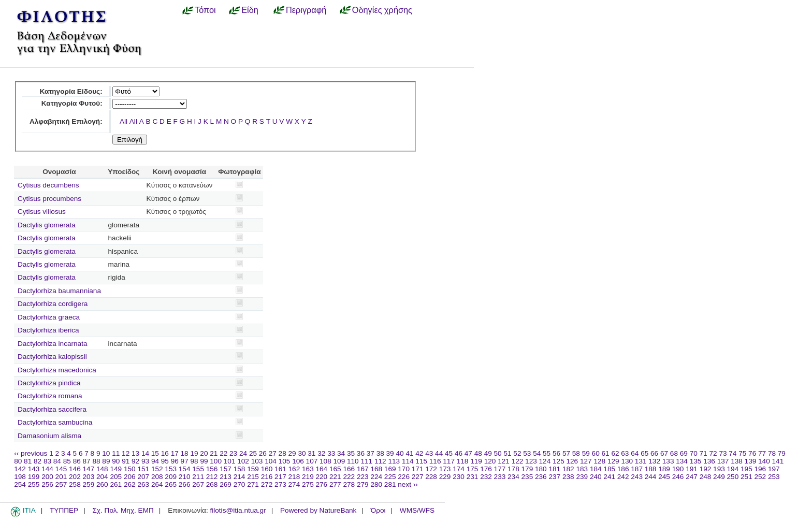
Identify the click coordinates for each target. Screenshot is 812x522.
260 (102, 484)
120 (490, 461)
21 (214, 453)
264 (157, 484)
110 (353, 461)
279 (363, 484)
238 (568, 477)
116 (435, 461)
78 (772, 453)
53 (527, 453)
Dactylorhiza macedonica (57, 370)
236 (541, 477)
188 (651, 469)
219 (308, 477)
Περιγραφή (306, 10)
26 (263, 453)
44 (439, 453)
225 (390, 477)
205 (116, 477)
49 (488, 453)
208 (157, 477)
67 (664, 453)
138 (737, 461)
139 (751, 461)
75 (742, 453)
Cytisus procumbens (49, 199)
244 (651, 477)
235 (527, 477)
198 (20, 477)
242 (623, 477)
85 (67, 461)
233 (500, 477)
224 (376, 477)
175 (473, 469)
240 (596, 477)
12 (126, 453)
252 (760, 477)
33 (331, 453)
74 (733, 453)
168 (376, 469)
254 (20, 484)
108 (325, 461)
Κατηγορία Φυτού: (72, 103)
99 (204, 461)
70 (694, 453)
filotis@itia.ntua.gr (238, 510)
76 (752, 453)
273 (280, 484)
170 (404, 469)
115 (421, 461)
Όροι (378, 510)
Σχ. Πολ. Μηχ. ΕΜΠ (123, 510)
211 (198, 477)
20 (204, 453)
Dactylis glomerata (47, 225)
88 (96, 461)
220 (322, 477)
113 (394, 461)
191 (692, 469)
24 (243, 453)
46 (459, 453)
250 (733, 477)
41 (409, 453)
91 (126, 461)
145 (61, 469)
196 (760, 469)
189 (664, 469)
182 (568, 469)
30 (302, 453)
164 (322, 469)
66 (654, 453)
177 (500, 469)
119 (476, 461)
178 (513, 469)
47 (468, 453)
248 (706, 477)
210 (185, 477)
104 (271, 461)
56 (556, 453)
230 (459, 477)
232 (486, 477)
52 (517, 453)
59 (586, 453)
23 (233, 453)
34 (341, 453)
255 (34, 484)
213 (226, 477)
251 (746, 477)
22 (223, 453)
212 (212, 477)
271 (253, 484)
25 (253, 453)
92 (135, 461)
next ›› (408, 484)
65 (644, 453)
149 (116, 469)
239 (582, 477)
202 (75, 477)
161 (280, 469)
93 (145, 461)
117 (449, 461)
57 (566, 453)
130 (627, 461)
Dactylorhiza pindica (49, 383)
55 (547, 453)
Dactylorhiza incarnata (53, 344)
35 (351, 453)
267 (198, 484)
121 (504, 461)
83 (47, 461)
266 (185, 484)
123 (531, 461)
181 (554, 469)
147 (89, 469)
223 (363, 477)
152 (157, 469)
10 (106, 453)
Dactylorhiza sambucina (55, 422)
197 (774, 469)
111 (366, 461)
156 (212, 469)
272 (267, 484)
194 (733, 469)
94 (155, 461)
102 (243, 461)
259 (89, 484)
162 (294, 469)
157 (226, 469)
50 (498, 453)
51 (507, 453)
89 (106, 461)
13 (135, 453)
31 (311, 453)
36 (361, 453)
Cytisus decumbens (48, 185)
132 (654, 461)
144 (47, 469)
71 (704, 453)
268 (212, 484)
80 (18, 461)
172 (431, 469)
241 (609, 477)
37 (371, 453)
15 (155, 453)
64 (635, 453)
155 (198, 469)
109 (339, 461)
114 (408, 461)
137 (723, 461)
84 (57, 461)
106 (298, 461)
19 (194, 453)
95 (165, 461)
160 (267, 469)
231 (473, 477)
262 (130, 484)
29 (292, 453)
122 (518, 461)
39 (390, 453)
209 (171, 477)
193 (719, 469)
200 (47, 477)
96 (175, 461)
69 (684, 453)
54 (537, 453)
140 (764, 461)
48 (478, 453)
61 (606, 453)
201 (61, 477)
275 (308, 484)
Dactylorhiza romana (50, 396)
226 (404, 477)
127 (586, 461)
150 (130, 469)
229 (445, 477)
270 (240, 484)
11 (116, 453)
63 (625, 453)
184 (596, 469)
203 (89, 477)
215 (253, 477)
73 (723, 453)
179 (527, 469)
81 (28, 461)
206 (130, 477)
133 (668, 461)
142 (20, 469)
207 (143, 477)
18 (185, 453)
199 (34, 477)
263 (143, 484)
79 (782, 453)
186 (623, 469)
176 (486, 469)
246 (678, 477)
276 (322, 484)
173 (445, 469)
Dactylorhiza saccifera (52, 409)
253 (774, 477)
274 (294, 484)
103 (257, 461)
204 (102, 477)
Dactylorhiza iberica (48, 330)
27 (273, 453)
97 (185, 461)
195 (746, 469)
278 (349, 484)
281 (390, 484)
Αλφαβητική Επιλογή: (66, 121)
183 (582, 469)
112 (380, 461)
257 (61, 484)
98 (194, 461)
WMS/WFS (417, 510)
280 (376, 484)
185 (609, 469)
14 (145, 453)
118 (463, 461)
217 (280, 477)
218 (294, 477)
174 (459, 469)
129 (613, 461)
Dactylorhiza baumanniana (59, 291)
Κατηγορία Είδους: (71, 91)
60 (596, 453)
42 (419, 453)
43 (429, 453)
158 (240, 469)
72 (713, 453)
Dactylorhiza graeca (49, 317)
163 (308, 469)
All (124, 121)
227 (418, 477)
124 (545, 461)
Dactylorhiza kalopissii (52, 357)
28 (282, 453)
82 (38, 461)
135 (696, 461)
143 (34, 469)
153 (171, 469)
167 (363, 469)
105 (285, 461)
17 (175, 453)
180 (541, 469)
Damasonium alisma (49, 436)
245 (664, 477)
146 (75, 469)
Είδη (250, 10)
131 (641, 461)
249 (719, 477)
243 (637, 477)
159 (253, 469)
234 (513, 477)
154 (185, 469)
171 (418, 469)
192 (706, 469)
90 (116, 461)
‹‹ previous (31, 453)
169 (390, 469)
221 (335, 477)
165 (335, 469)
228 (431, 477)
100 (216, 461)
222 (349, 477)
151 (143, 469)
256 (47, 484)
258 (75, 484)
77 (762, 453)
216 (267, 477)
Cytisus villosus (42, 212)
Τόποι (205, 10)
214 (240, 477)
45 (449, 453)
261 (116, 484)
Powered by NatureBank (318, 510)
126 (572, 461)
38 (380, 453)
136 (709, 461)
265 (171, 484)
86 (77, 461)
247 (692, 477)
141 (778, 461)
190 (678, 469)
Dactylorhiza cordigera (53, 304)
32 (321, 453)
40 (400, 453)
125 (559, 461)
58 (576, 453)
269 (226, 484)
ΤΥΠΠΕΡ (64, 510)
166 (349, 469)
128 (599, 461)
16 (165, 453)
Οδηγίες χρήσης (382, 10)
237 (554, 477)
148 (102, 469)
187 (637, 469)
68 (674, 453)
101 (230, 461)
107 (312, 461)
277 (335, 484)
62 (615, 453)
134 (682, 461)
